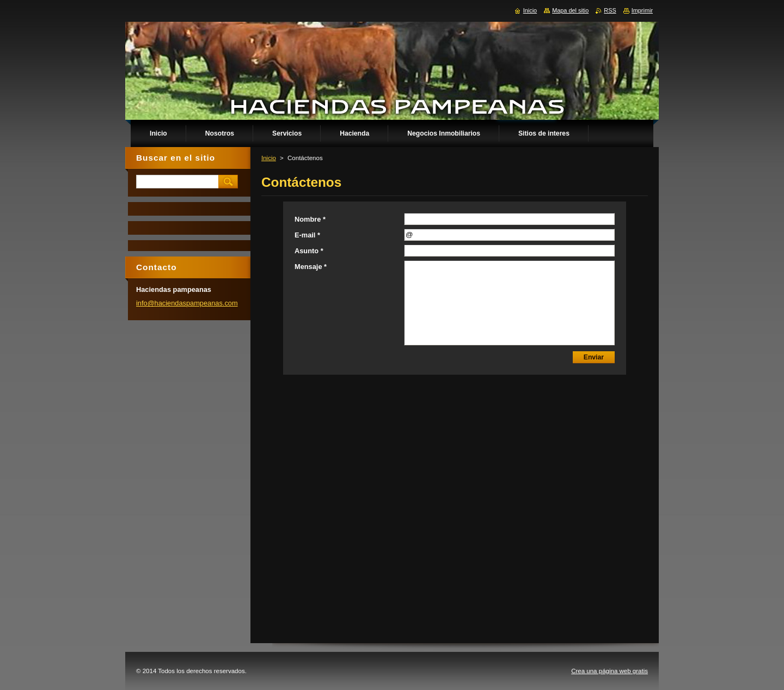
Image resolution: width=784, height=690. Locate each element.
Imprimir (642, 10)
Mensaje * (311, 267)
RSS (610, 10)
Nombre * (310, 219)
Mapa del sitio (570, 10)
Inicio (269, 158)
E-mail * (307, 235)
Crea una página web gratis (610, 671)
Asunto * (309, 251)
